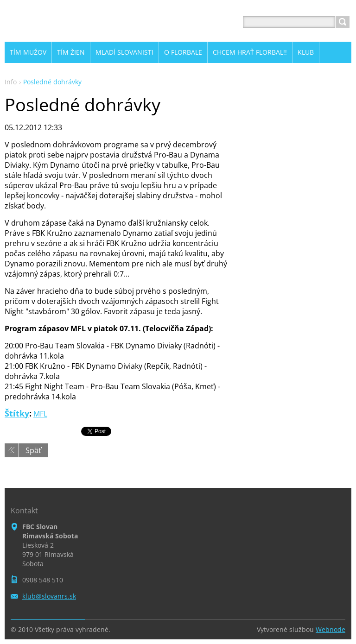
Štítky (17, 413)
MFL (40, 414)
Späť (33, 450)
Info (11, 82)
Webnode (331, 629)
